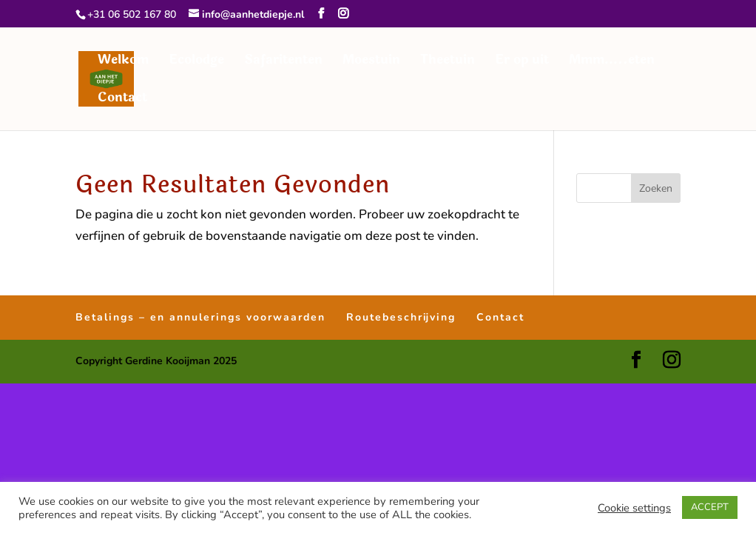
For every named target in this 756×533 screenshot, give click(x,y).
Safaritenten (283, 62)
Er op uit (522, 62)
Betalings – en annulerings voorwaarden (200, 317)
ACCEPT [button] (710, 507)
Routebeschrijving (401, 317)
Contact (122, 100)
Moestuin (371, 62)
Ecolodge (196, 62)
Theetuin (448, 62)
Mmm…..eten (612, 62)
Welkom (123, 62)
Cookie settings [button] (634, 508)
